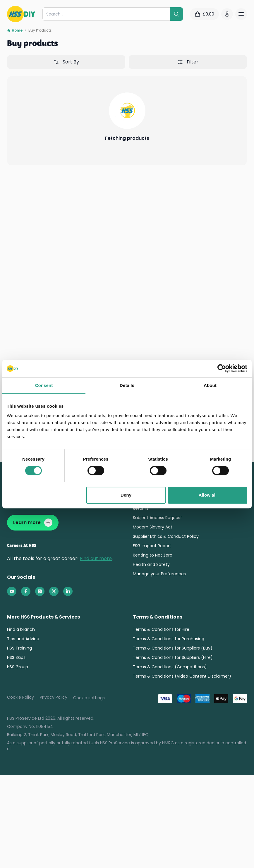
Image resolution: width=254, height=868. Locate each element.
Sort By (66, 62)
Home (15, 30)
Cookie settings (89, 698)
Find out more (96, 558)
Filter (188, 62)
